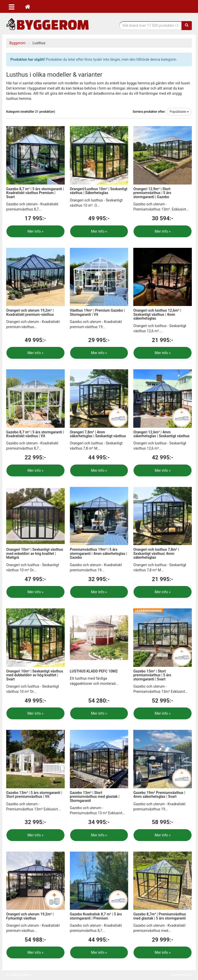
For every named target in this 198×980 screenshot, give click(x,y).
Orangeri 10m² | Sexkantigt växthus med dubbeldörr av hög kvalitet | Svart (35, 675)
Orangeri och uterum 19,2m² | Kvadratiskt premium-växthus (30, 312)
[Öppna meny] (12, 6)
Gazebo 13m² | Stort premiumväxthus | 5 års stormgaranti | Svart (152, 675)
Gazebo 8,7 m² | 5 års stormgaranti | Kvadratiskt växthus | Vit (35, 434)
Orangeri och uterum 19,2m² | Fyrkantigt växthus (30, 916)
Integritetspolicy (181, 975)
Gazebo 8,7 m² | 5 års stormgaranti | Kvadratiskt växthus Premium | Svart (35, 193)
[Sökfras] (151, 25)
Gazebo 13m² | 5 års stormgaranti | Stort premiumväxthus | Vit (34, 795)
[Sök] (187, 25)
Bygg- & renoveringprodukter (47, 24)
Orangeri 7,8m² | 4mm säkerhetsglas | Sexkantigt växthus (98, 434)
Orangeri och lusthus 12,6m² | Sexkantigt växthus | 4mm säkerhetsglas (157, 314)
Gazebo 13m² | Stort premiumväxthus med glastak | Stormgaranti (95, 797)
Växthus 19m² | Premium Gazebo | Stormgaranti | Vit (97, 312)
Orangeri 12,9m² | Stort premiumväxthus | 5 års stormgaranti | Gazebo (152, 193)
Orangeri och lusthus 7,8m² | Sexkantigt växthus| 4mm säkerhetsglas (156, 553)
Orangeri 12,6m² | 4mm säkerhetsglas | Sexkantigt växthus (161, 434)
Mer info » (35, 231)
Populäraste (179, 112)
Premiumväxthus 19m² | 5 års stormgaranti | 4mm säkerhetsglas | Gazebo (98, 553)
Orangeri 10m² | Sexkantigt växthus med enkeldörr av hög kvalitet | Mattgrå (35, 553)
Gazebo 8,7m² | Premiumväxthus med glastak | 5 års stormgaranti (160, 916)
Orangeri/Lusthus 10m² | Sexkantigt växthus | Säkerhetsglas (99, 191)
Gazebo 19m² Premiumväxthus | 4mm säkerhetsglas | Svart (159, 795)
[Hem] (28, 6)
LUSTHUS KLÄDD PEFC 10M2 (94, 671)
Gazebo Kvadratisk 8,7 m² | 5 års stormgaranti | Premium (96, 916)
